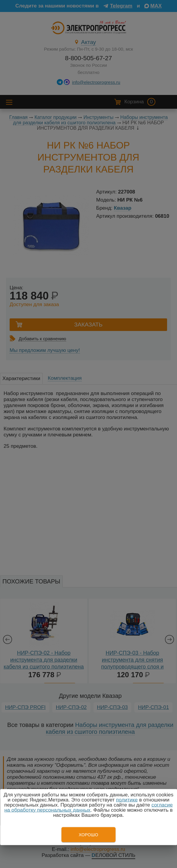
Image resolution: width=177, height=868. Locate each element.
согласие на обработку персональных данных (88, 807)
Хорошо (88, 835)
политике (127, 800)
